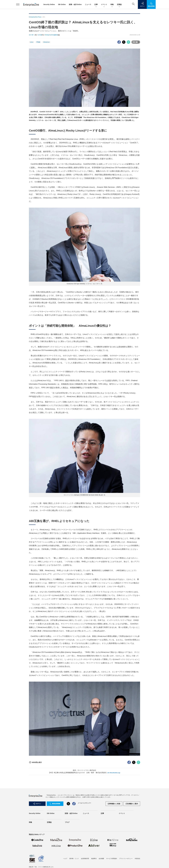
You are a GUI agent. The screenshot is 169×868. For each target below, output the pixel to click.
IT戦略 (38, 42)
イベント (104, 5)
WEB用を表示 (35, 762)
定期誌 (119, 5)
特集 (112, 5)
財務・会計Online (75, 4)
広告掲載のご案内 (132, 804)
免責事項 (94, 859)
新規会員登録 (55, 804)
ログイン (37, 804)
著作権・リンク (74, 859)
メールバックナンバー (84, 803)
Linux (32, 42)
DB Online (62, 4)
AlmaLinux (46, 42)
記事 (96, 5)
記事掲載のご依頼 (114, 804)
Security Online (49, 4)
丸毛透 (40, 35)
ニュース (88, 4)
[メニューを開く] (18, 4)
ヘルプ (65, 859)
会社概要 (101, 859)
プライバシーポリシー (126, 859)
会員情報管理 (85, 859)
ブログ (67, 822)
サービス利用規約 (112, 859)
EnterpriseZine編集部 (51, 35)
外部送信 (137, 859)
